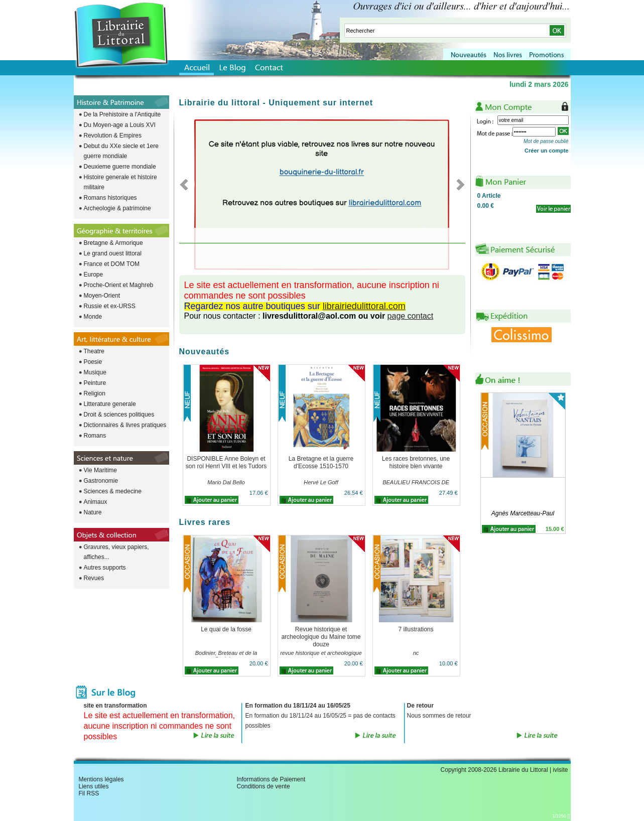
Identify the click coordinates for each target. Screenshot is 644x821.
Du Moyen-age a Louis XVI (120, 125)
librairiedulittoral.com (364, 306)
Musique (95, 372)
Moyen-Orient (102, 296)
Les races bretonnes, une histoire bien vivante (416, 462)
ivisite (560, 770)
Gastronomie (101, 481)
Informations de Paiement (271, 779)
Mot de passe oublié (546, 141)
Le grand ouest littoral (113, 253)
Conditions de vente (264, 786)
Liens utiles (94, 786)
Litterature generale (110, 404)
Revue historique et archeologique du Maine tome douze (321, 637)
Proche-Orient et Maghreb (119, 285)
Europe (94, 275)
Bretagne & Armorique (113, 243)
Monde (93, 317)
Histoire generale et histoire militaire (120, 182)
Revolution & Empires (113, 135)
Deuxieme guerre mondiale (120, 167)
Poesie (93, 362)
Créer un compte (546, 151)
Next (458, 184)
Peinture (95, 383)
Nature (93, 512)
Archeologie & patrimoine (117, 208)
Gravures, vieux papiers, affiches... (116, 552)
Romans (95, 436)
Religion (95, 393)
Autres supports (105, 568)
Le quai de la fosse (226, 629)
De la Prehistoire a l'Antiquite (122, 114)
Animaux (96, 502)
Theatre (94, 351)
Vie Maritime (100, 470)
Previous (187, 184)
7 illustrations (416, 629)
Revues (94, 578)
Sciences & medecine (113, 491)
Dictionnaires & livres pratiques (125, 425)
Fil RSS (89, 793)
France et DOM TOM (112, 264)
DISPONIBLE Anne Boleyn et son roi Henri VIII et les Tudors (226, 462)
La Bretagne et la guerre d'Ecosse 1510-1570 (321, 462)
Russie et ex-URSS (110, 306)
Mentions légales (101, 779)
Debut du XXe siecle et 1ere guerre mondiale (121, 151)
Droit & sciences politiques (119, 415)
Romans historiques (110, 198)
